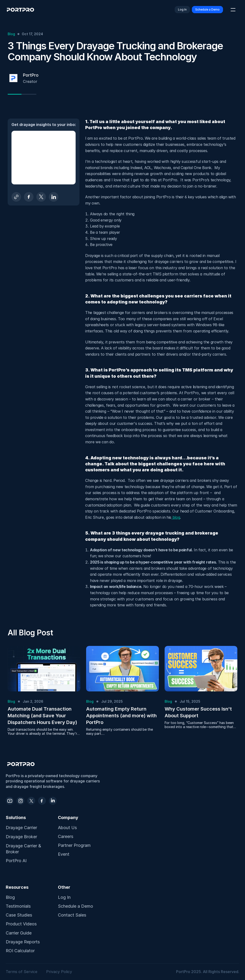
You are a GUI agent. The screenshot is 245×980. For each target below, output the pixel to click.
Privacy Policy (59, 972)
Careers (66, 836)
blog (176, 517)
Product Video (20, 924)
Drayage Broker (21, 837)
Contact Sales (72, 915)
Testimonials (18, 906)
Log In (64, 897)
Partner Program (74, 845)
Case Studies (19, 915)
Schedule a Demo (75, 906)
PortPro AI (16, 861)
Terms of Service (22, 972)
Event (64, 854)
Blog (10, 897)
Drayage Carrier (21, 828)
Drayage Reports (23, 942)
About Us (67, 828)
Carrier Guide (19, 933)
